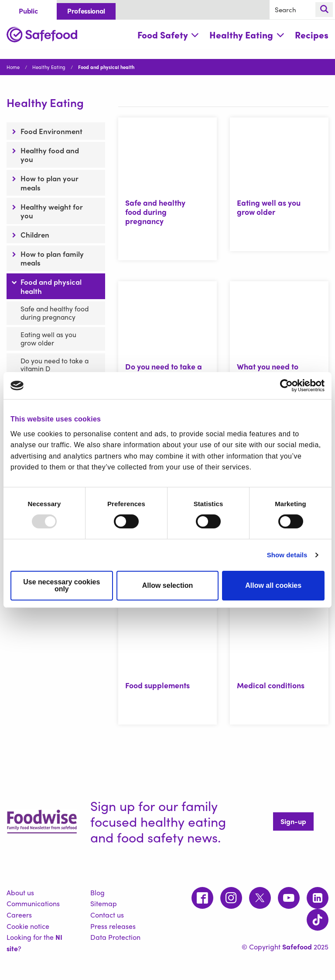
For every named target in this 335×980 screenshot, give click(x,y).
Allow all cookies (273, 585)
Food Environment (51, 131)
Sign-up (293, 821)
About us (20, 892)
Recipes (312, 35)
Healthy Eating (247, 35)
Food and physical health (51, 286)
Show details (287, 555)
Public (28, 11)
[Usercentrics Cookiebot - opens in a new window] (286, 386)
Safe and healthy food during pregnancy (55, 313)
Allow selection (167, 585)
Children (35, 235)
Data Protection (115, 937)
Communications (33, 903)
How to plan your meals (50, 183)
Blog (97, 892)
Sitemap (104, 903)
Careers (19, 915)
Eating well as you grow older (48, 338)
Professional (86, 11)
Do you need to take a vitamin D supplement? (55, 369)
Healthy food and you (50, 155)
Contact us (107, 915)
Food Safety (168, 35)
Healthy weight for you (52, 211)
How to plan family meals (52, 258)
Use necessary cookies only (62, 585)
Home (13, 67)
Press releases (113, 926)
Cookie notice (28, 926)
